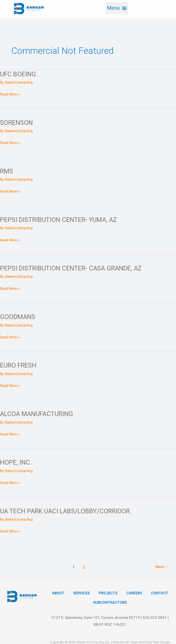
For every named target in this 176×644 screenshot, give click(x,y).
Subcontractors (123, 602)
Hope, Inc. (16, 462)
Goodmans (19, 316)
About (70, 593)
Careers (148, 593)
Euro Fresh (19, 365)
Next (162, 566)
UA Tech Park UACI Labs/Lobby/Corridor (68, 510)
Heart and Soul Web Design (150, 642)
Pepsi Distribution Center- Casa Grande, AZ (74, 268)
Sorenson (17, 123)
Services (94, 593)
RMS (7, 171)
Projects (121, 593)
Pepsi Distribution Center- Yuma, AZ (61, 219)
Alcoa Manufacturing (39, 413)
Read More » (10, 94)
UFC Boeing (19, 74)
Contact (88, 602)
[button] (117, 8)
